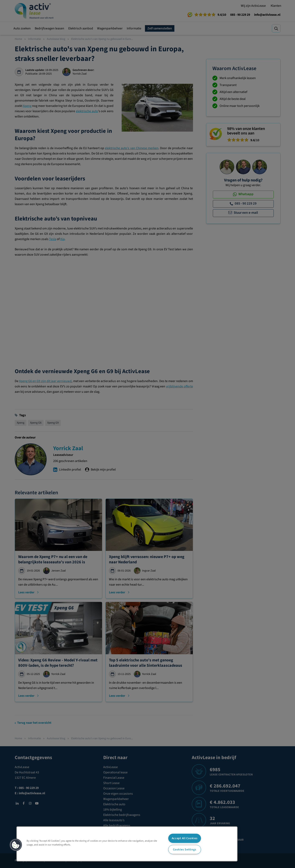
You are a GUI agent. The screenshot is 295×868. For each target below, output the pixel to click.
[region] (127, 844)
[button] (16, 845)
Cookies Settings (185, 850)
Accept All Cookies (185, 838)
